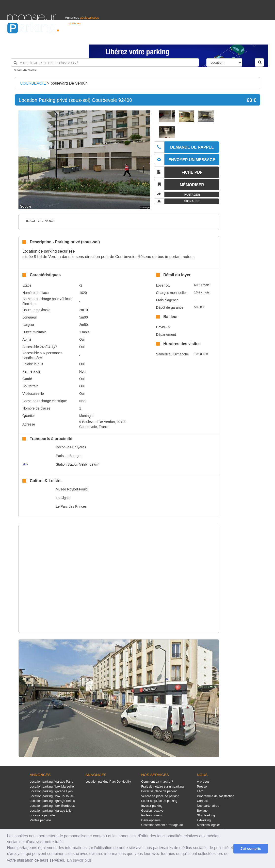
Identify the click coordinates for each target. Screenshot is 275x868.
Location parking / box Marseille (52, 786)
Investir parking (152, 806)
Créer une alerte (25, 70)
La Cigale (63, 498)
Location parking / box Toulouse (52, 796)
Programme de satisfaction (216, 796)
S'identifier (206, 38)
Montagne (87, 416)
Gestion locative (152, 811)
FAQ (200, 791)
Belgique (249, 38)
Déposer (222, 38)
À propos (203, 782)
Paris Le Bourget (69, 456)
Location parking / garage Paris (51, 782)
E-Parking (204, 820)
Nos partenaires (208, 806)
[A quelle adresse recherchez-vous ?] (105, 62)
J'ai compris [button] (251, 849)
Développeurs (151, 820)
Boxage (202, 811)
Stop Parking (206, 815)
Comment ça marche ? (157, 782)
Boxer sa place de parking (159, 791)
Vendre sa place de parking (160, 796)
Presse (202, 786)
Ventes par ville (40, 820)
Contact (202, 801)
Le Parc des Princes (71, 506)
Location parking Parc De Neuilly (108, 782)
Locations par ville (42, 815)
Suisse (263, 38)
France (236, 38)
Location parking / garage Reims (52, 801)
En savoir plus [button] (79, 860)
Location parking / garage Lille (51, 811)
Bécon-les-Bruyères (71, 447)
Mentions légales (209, 825)
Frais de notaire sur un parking (162, 786)
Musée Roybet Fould (72, 489)
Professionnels (186, 38)
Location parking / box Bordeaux (52, 806)
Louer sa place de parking (159, 801)
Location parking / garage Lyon (51, 791)
